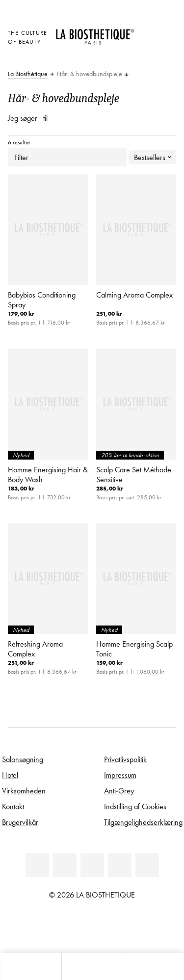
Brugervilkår (20, 822)
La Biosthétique (28, 74)
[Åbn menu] (92, 966)
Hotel (10, 775)
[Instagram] (120, 865)
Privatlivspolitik (125, 759)
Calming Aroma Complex (134, 295)
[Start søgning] (153, 966)
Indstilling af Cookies (135, 806)
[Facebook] (65, 865)
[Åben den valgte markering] (147, 32)
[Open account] (147, 45)
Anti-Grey (119, 790)
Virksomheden (24, 790)
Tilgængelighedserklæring (143, 822)
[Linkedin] (37, 865)
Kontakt (13, 806)
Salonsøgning (23, 759)
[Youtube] (92, 865)
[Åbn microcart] (147, 59)
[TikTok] (147, 865)
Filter (67, 157)
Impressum (120, 775)
